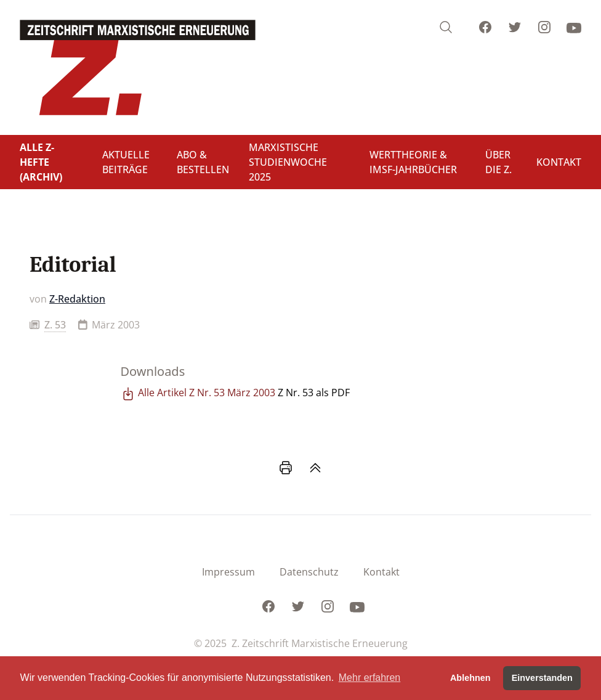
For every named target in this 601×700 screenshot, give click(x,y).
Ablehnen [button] (470, 678)
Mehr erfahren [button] (370, 678)
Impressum (228, 572)
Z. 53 (55, 325)
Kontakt (381, 572)
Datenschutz (309, 572)
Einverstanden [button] (542, 678)
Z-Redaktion (77, 299)
